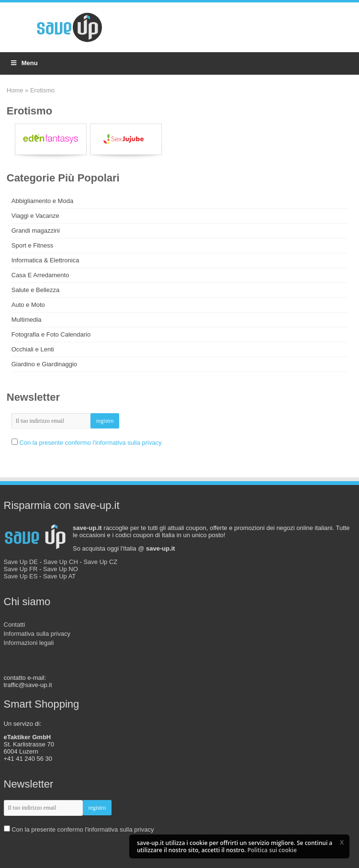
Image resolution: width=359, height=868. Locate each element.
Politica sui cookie (272, 850)
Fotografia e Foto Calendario (51, 334)
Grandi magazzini (36, 231)
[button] (342, 842)
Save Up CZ (100, 562)
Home (15, 90)
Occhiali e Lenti (33, 349)
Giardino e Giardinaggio (44, 364)
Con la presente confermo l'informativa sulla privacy (90, 443)
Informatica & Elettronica (45, 260)
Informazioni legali (29, 643)
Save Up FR (21, 569)
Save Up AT (59, 576)
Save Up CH (61, 562)
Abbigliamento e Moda (42, 201)
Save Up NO (61, 569)
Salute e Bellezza (35, 290)
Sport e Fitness (32, 245)
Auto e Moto (28, 305)
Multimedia (27, 320)
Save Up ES (21, 576)
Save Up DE (21, 562)
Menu (24, 63)
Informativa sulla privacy (37, 634)
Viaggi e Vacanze (35, 216)
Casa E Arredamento (40, 275)
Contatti (15, 625)
